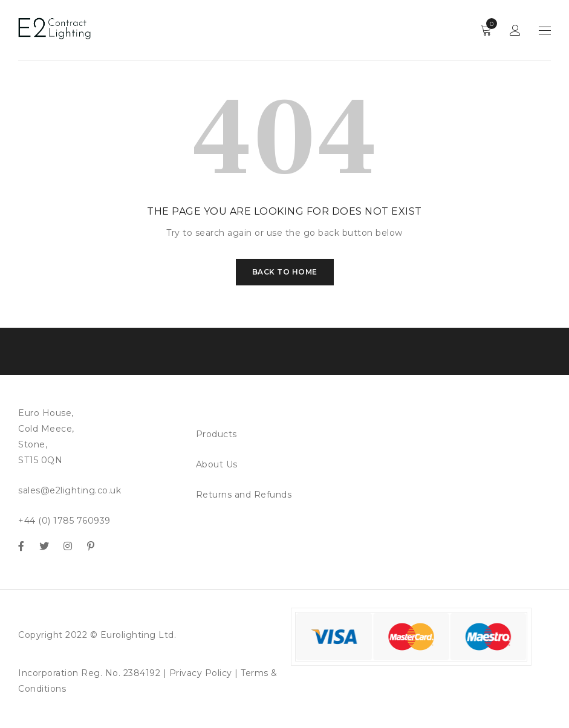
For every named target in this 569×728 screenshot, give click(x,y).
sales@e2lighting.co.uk (70, 490)
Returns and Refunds (244, 495)
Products (216, 434)
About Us (217, 464)
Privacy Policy (201, 673)
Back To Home (285, 272)
